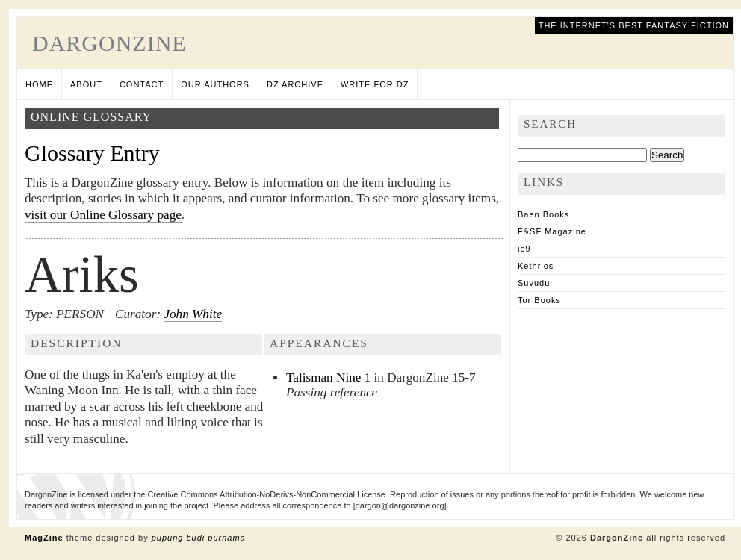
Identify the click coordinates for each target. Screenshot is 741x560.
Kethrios (536, 266)
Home (39, 84)
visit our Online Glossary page (103, 215)
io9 (524, 249)
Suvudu (534, 283)
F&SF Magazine (552, 231)
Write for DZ (375, 84)
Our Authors (215, 84)
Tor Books (539, 300)
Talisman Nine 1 (328, 377)
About (86, 84)
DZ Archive (295, 84)
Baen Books (543, 214)
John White (193, 314)
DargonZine (109, 43)
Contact (142, 84)
